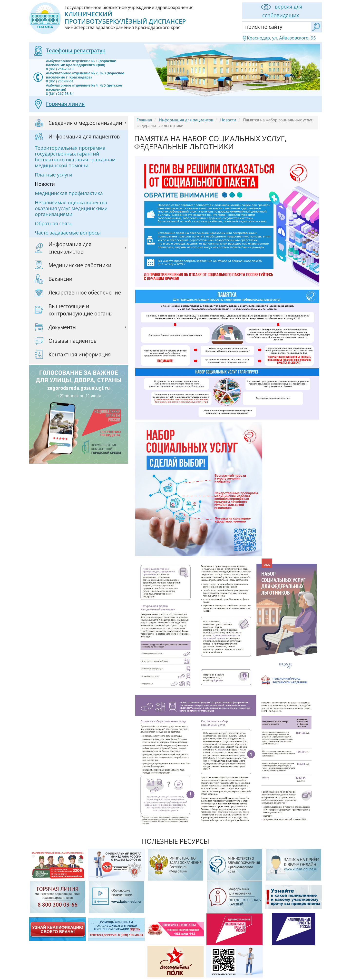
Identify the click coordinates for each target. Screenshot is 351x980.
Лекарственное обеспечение (85, 293)
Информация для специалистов (70, 248)
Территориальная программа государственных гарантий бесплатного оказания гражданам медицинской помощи (75, 157)
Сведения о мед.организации (85, 123)
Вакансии (60, 279)
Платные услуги (54, 175)
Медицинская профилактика (69, 193)
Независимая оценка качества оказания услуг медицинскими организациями (71, 208)
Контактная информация (80, 354)
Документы (63, 327)
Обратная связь (54, 223)
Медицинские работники (80, 265)
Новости (45, 184)
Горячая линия (65, 104)
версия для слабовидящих (281, 11)
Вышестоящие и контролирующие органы (81, 310)
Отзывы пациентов (73, 341)
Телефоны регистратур (76, 50)
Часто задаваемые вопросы (68, 233)
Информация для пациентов (84, 137)
